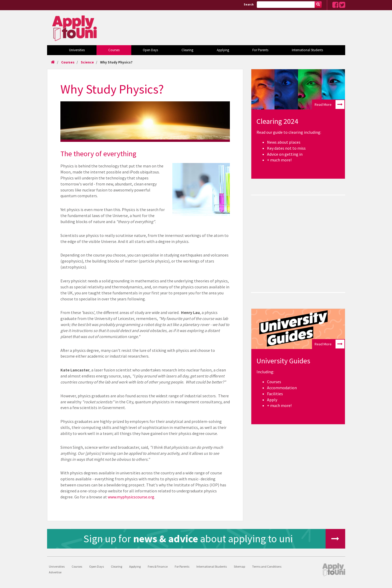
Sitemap (239, 566)
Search (249, 4)
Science (87, 62)
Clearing (187, 50)
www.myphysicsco (124, 497)
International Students (307, 50)
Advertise (55, 572)
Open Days (150, 50)
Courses (114, 50)
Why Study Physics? (116, 62)
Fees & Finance (158, 566)
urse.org (147, 497)
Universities (77, 50)
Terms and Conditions (267, 566)
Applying (223, 50)
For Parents (260, 50)
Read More (329, 104)
